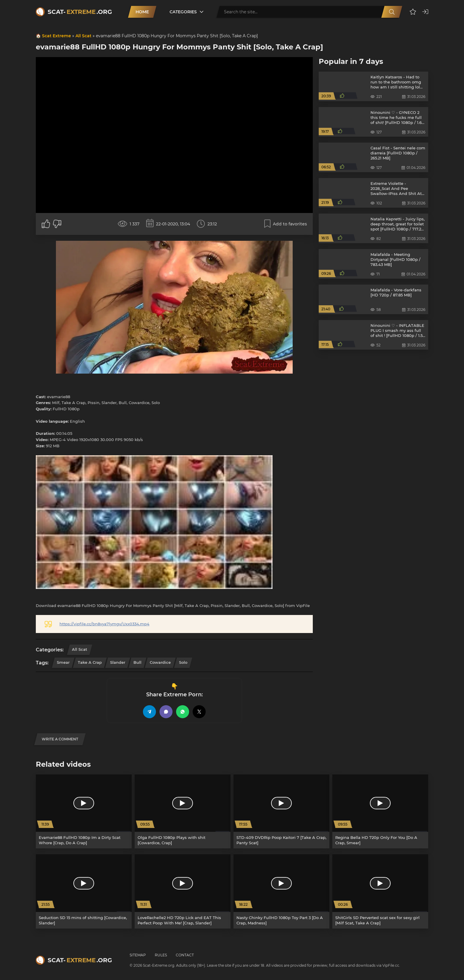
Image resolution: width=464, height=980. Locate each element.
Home (142, 12)
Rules (161, 955)
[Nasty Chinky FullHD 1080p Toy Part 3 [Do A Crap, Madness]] (281, 891)
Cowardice (160, 662)
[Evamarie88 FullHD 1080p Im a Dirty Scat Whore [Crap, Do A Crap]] (84, 812)
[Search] (392, 12)
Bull (137, 662)
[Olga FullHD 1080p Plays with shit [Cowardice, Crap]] (183, 812)
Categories (183, 12)
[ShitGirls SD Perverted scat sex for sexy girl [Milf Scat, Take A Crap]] (380, 891)
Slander (118, 662)
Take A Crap (90, 662)
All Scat (83, 36)
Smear (63, 662)
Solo (183, 662)
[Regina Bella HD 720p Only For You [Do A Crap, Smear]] (380, 812)
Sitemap (138, 955)
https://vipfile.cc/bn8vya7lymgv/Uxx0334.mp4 (104, 624)
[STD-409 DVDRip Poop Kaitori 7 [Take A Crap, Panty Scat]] (281, 812)
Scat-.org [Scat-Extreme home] (80, 12)
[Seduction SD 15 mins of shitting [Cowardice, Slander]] (84, 891)
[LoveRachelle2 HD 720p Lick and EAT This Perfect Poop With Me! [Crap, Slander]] (183, 891)
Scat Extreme (57, 36)
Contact (185, 955)
